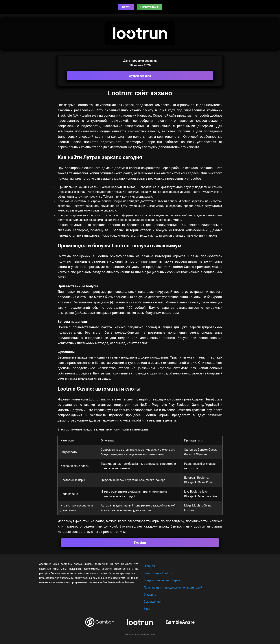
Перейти (140, 543)
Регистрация (149, 7)
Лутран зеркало (140, 76)
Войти (126, 7)
